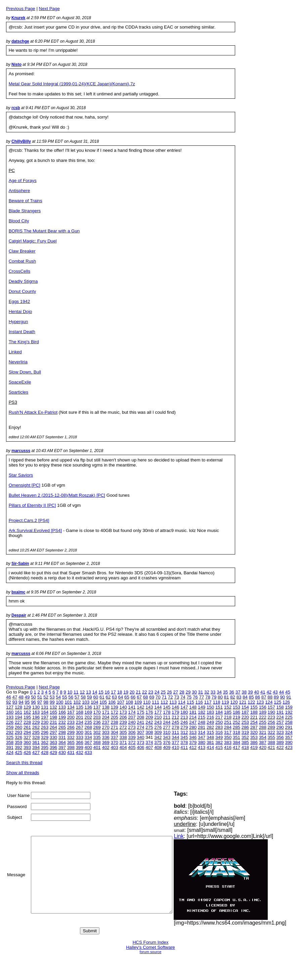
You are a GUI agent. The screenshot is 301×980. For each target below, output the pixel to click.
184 (219, 712)
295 (36, 732)
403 (114, 747)
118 (216, 702)
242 (149, 722)
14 (95, 692)
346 (193, 737)
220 (245, 717)
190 (271, 712)
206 (123, 717)
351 (236, 737)
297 (53, 732)
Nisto (16, 64)
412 (193, 747)
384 (236, 742)
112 (164, 702)
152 (228, 707)
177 (158, 712)
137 (97, 707)
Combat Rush (23, 261)
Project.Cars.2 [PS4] (29, 520)
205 (114, 717)
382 (219, 742)
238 (114, 722)
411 (184, 747)
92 (9, 702)
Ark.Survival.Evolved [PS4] (35, 530)
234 (80, 722)
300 (80, 732)
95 (27, 702)
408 (158, 747)
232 (62, 722)
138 (105, 707)
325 (10, 737)
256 (271, 722)
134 (71, 707)
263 (45, 727)
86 (257, 697)
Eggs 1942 (19, 301)
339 (132, 737)
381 (210, 742)
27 (176, 692)
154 (245, 707)
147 (184, 707)
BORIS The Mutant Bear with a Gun (44, 231)
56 (71, 697)
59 (90, 697)
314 (202, 732)
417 (236, 747)
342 (158, 737)
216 (210, 717)
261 (27, 727)
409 (167, 747)
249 (210, 722)
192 (289, 712)
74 (183, 697)
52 (46, 697)
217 (219, 717)
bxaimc (18, 592)
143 (149, 707)
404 (123, 747)
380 (202, 742)
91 (289, 697)
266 (71, 727)
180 (184, 712)
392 (18, 747)
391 (10, 747)
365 (71, 742)
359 (18, 742)
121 (243, 702)
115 (190, 702)
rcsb (16, 108)
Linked (15, 352)
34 (219, 692)
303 (105, 732)
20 (132, 692)
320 (254, 732)
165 (53, 712)
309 (158, 732)
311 (175, 732)
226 (10, 722)
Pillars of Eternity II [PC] (32, 505)
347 (202, 737)
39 (250, 692)
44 (281, 692)
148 (193, 707)
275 (149, 727)
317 (228, 732)
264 (53, 727)
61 (102, 697)
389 (280, 742)
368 (97, 742)
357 (289, 737)
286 (245, 727)
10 (70, 692)
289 (271, 727)
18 (120, 692)
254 (254, 722)
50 (33, 697)
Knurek (18, 18)
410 (175, 747)
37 (238, 692)
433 (88, 752)
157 (271, 707)
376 (167, 742)
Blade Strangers (25, 211)
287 (254, 727)
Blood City (19, 221)
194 (18, 717)
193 (10, 717)
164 (45, 712)
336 (105, 737)
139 (114, 707)
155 (254, 707)
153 (236, 707)
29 (188, 692)
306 (132, 732)
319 (245, 732)
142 (140, 707)
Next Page (49, 9)
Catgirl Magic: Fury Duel (33, 241)
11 (76, 692)
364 (62, 742)
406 (140, 747)
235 (88, 722)
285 (236, 727)
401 (97, 747)
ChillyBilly (21, 141)
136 (88, 707)
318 (236, 732)
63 (114, 697)
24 (157, 692)
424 (10, 752)
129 (27, 707)
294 (27, 732)
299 (71, 732)
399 (80, 747)
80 (220, 697)
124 (269, 702)
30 (194, 692)
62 (108, 697)
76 (195, 697)
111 (156, 702)
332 (71, 737)
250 (219, 722)
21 (138, 692)
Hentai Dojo (20, 311)
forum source (151, 952)
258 (289, 722)
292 (10, 732)
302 (97, 732)
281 (202, 727)
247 (193, 722)
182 (202, 712)
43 (275, 692)
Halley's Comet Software (150, 947)
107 (121, 702)
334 (88, 737)
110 (147, 702)
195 (27, 717)
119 (225, 702)
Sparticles (19, 392)
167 (71, 712)
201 (80, 717)
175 (140, 712)
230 (45, 722)
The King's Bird (24, 342)
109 (138, 702)
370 (114, 742)
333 (80, 737)
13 (89, 692)
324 (289, 732)
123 (260, 702)
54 (58, 697)
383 (228, 742)
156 (263, 707)
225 (289, 717)
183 (210, 712)
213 (184, 717)
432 (80, 752)
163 (36, 712)
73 (177, 697)
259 (10, 727)
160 (10, 712)
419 (254, 747)
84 (245, 697)
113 (173, 702)
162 (27, 712)
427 (36, 752)
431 (71, 752)
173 (123, 712)
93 (15, 702)
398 (71, 747)
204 (105, 717)
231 (53, 722)
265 (62, 727)
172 (114, 712)
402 (105, 747)
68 (146, 697)
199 (62, 717)
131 (45, 707)
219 (236, 717)
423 (289, 747)
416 (228, 747)
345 (184, 737)
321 (263, 732)
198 (53, 717)
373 (140, 742)
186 (236, 712)
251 (228, 722)
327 (27, 737)
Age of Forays (23, 181)
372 (132, 742)
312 (184, 732)
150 (210, 707)
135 (80, 707)
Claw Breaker (22, 251)
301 (88, 732)
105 (103, 702)
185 (228, 712)
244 (167, 722)
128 (18, 707)
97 (40, 702)
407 (149, 747)
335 (97, 737)
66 (133, 697)
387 (263, 742)
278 (175, 727)
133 (62, 707)
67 (139, 697)
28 (182, 692)
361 (36, 742)
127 (10, 707)
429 (53, 752)
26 (169, 692)
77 (201, 697)
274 (140, 727)
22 (145, 692)
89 (276, 697)
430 (62, 752)
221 (254, 717)
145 (167, 707)
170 (97, 712)
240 (132, 722)
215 (202, 717)
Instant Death (22, 332)
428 (45, 752)
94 (21, 702)
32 (207, 692)
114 (182, 702)
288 (263, 727)
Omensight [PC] (25, 485)
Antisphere (19, 191)
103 (86, 702)
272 (123, 727)
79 (214, 697)
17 (113, 692)
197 (45, 717)
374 (149, 742)
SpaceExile (20, 382)
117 (208, 702)
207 (132, 717)
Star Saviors (21, 475)
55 (65, 697)
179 (175, 712)
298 (62, 732)
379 (193, 742)
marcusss (21, 451)
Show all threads (23, 773)
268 (88, 727)
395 (45, 747)
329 (45, 737)
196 (36, 717)
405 (132, 747)
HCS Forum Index (151, 942)
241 (140, 722)
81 (227, 697)
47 (15, 697)
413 (202, 747)
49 (27, 697)
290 (280, 727)
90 (282, 697)
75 (189, 697)
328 (36, 737)
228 (27, 722)
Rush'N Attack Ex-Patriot (33, 412)
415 (219, 747)
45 (288, 692)
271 (114, 727)
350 (228, 737)
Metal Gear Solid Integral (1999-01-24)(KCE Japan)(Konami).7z (72, 84)
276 (158, 727)
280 (193, 727)
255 (263, 722)
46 (9, 697)
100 (59, 702)
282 (210, 727)
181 (193, 712)
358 (10, 742)
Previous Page (21, 9)
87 (264, 697)
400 (88, 747)
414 (210, 747)
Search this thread (24, 763)
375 (158, 742)
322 (271, 732)
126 (286, 702)
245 (175, 722)
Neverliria (18, 362)
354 (263, 737)
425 (18, 752)
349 (219, 737)
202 (88, 717)
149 (202, 707)
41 (263, 692)
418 (245, 747)
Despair (19, 615)
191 (280, 712)
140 (123, 707)
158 (280, 707)
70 (158, 697)
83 (239, 697)
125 (277, 702)
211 (167, 717)
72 (170, 697)
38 (244, 692)
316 (219, 732)
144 (158, 707)
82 (233, 697)
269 (97, 727)
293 (18, 732)
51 (40, 697)
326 (18, 737)
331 (62, 737)
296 (45, 732)
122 (251, 702)
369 (105, 742)
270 (105, 727)
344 (175, 737)
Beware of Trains (26, 201)
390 (289, 742)
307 (140, 732)
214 (193, 717)
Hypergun (18, 322)
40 (256, 692)
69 (152, 697)
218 (228, 717)
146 (175, 707)
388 (271, 742)
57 (77, 697)
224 (280, 717)
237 (105, 722)
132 (53, 707)
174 (132, 712)
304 (114, 732)
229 (36, 722)
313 (193, 732)
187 (245, 712)
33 (213, 692)
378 (184, 742)
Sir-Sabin (20, 564)
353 (254, 737)
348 (210, 737)
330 (53, 737)
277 (167, 727)
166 (62, 712)
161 (18, 712)
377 (175, 742)
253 (245, 722)
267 (80, 727)
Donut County (23, 291)
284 (228, 727)
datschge (20, 41)
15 (101, 692)
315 (210, 732)
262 (36, 727)
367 (88, 742)
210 (158, 717)
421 (271, 747)
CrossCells (19, 271)
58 (83, 697)
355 (271, 737)
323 (280, 732)
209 (149, 717)
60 (96, 697)
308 (149, 732)
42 (269, 692)
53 (52, 697)
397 (62, 747)
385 (245, 742)
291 (289, 727)
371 (123, 742)
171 (105, 712)
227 (18, 722)
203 (97, 717)
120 (234, 702)
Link (193, 836)
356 (280, 737)
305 (123, 732)
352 (245, 737)
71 (164, 697)
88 (270, 697)
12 (82, 692)
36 (232, 692)
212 (175, 717)
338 (123, 737)
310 (167, 732)
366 (80, 742)
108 (129, 702)
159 (289, 707)
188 (254, 712)
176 (149, 712)
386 (254, 742)
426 (27, 752)
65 (127, 697)
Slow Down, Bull (25, 372)
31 (201, 692)
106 (112, 702)
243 (158, 722)
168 (80, 712)
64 (121, 697)
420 (263, 747)
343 (167, 737)
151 (219, 707)
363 (53, 742)
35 (226, 692)
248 (202, 722)
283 (219, 727)
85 (251, 697)
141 (132, 707)
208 (140, 717)
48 (21, 697)
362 (45, 742)
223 (271, 717)
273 (132, 727)
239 (123, 722)
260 (18, 727)
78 (208, 697)
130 (36, 707)
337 (114, 737)
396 (53, 747)
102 (77, 702)
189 (263, 712)
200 (71, 717)
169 (88, 712)
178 (167, 712)
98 (46, 702)
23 (151, 692)
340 (140, 737)
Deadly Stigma (23, 281)
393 (27, 747)
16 (107, 692)
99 (52, 702)
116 (199, 702)
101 (68, 702)
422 (280, 747)
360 (27, 742)
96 (33, 702)
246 (184, 722)
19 (126, 692)
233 (71, 722)
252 (236, 722)
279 (184, 727)
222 (263, 717)
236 (97, 722)
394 (36, 747)
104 (94, 702)
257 (280, 722)
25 (163, 692)
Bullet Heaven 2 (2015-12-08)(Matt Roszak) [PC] (57, 495)
